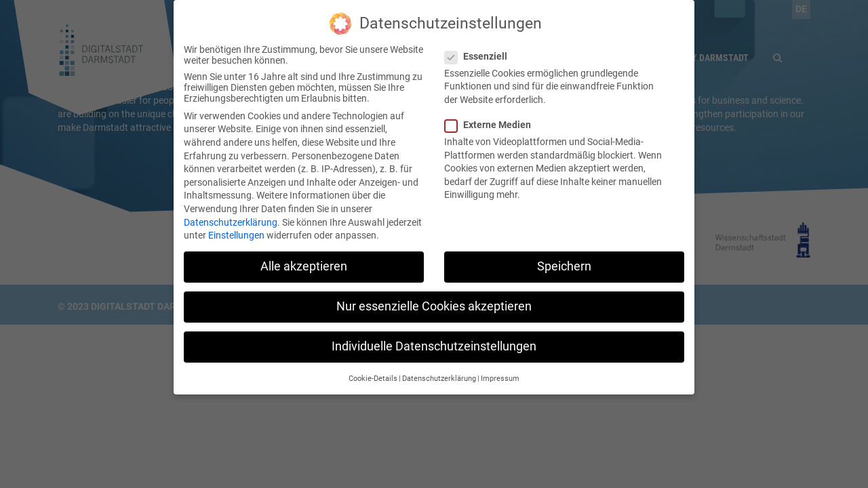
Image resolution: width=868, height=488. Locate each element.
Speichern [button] (564, 257)
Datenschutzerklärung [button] (439, 369)
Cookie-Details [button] (373, 369)
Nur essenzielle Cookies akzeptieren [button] (434, 297)
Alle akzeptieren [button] (304, 257)
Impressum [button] (500, 369)
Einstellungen (236, 226)
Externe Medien (492, 115)
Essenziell (480, 47)
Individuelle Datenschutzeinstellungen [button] (434, 337)
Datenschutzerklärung (231, 212)
